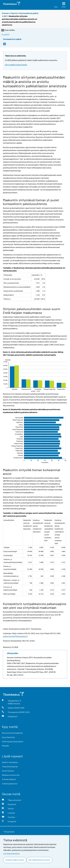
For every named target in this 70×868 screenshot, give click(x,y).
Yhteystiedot (9, 832)
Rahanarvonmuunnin (11, 775)
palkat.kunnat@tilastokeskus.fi (15, 636)
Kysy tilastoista (8, 737)
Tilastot (14, 13)
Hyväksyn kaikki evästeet (15, 860)
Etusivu (5, 13)
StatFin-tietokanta (10, 762)
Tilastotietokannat (10, 766)
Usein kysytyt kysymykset (13, 741)
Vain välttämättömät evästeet (39, 860)
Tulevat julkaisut (9, 779)
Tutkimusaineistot (10, 784)
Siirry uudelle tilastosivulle (16, 65)
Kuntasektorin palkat (29, 13)
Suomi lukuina (8, 771)
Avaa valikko (8, 30)
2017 (5, 16)
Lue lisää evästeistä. (12, 854)
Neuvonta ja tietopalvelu (12, 733)
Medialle (5, 746)
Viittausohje (12, 653)
